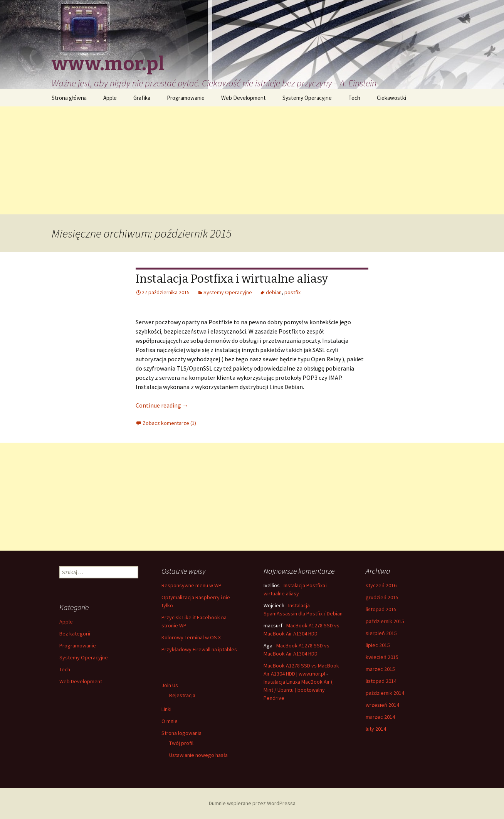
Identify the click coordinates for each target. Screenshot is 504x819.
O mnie (170, 721)
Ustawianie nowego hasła (198, 755)
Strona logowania (181, 733)
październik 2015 (385, 621)
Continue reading (162, 405)
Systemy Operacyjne (307, 98)
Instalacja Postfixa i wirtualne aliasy (232, 279)
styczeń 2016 (381, 585)
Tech (354, 98)
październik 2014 (385, 693)
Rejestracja (182, 695)
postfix (292, 292)
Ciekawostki (391, 98)
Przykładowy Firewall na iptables (199, 649)
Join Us (170, 685)
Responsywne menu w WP (192, 585)
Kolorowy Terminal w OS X (191, 637)
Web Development (244, 98)
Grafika (142, 98)
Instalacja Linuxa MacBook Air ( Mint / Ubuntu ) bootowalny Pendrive (298, 690)
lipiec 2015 (378, 645)
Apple (110, 98)
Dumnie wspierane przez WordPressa (252, 803)
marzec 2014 (380, 717)
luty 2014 (376, 729)
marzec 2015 (380, 669)
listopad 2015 (381, 609)
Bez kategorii (75, 634)
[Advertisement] (252, 160)
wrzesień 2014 (382, 705)
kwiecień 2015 (382, 657)
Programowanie (186, 98)
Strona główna (69, 98)
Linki (166, 709)
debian (274, 292)
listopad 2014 (381, 681)
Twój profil (181, 743)
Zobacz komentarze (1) (169, 423)
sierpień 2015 (381, 633)
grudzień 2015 (382, 597)
